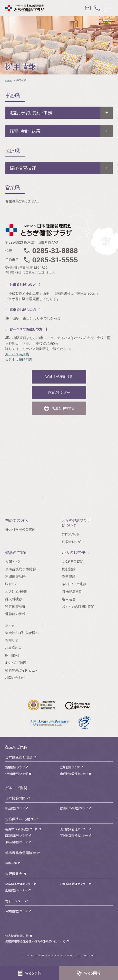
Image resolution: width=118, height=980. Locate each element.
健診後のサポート (18, 614)
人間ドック (13, 562)
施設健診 (69, 569)
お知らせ (12, 640)
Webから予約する (59, 377)
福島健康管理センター (19, 884)
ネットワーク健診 (74, 584)
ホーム (9, 80)
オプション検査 (16, 592)
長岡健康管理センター (74, 829)
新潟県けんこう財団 (20, 819)
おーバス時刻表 (17, 354)
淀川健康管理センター (74, 884)
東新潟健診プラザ (16, 842)
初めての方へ (16, 521)
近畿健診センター (16, 890)
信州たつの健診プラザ (74, 808)
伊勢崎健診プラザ (16, 774)
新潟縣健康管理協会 (20, 853)
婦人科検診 (14, 599)
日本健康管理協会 (19, 757)
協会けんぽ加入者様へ (22, 633)
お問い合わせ (15, 678)
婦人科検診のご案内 (20, 530)
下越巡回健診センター (74, 835)
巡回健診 (69, 577)
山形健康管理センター (74, 774)
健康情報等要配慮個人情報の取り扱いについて (35, 941)
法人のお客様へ (75, 553)
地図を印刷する (59, 408)
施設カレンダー (59, 393)
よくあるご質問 (73, 562)
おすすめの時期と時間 (78, 607)
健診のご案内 (16, 553)
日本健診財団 (15, 798)
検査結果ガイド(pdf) (21, 670)
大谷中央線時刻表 (19, 360)
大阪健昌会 (14, 874)
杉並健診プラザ (15, 808)
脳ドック (11, 584)
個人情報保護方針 (17, 936)
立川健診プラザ (70, 767)
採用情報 (12, 655)
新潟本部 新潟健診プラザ (21, 829)
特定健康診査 (15, 607)
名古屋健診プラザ (16, 911)
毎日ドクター (14, 901)
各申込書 (69, 599)
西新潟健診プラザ (16, 835)
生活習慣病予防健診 (20, 569)
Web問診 (88, 973)
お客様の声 (13, 648)
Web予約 (29, 973)
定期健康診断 (15, 577)
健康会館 (11, 863)
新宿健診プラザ (15, 767)
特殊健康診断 (72, 592)
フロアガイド (71, 534)
